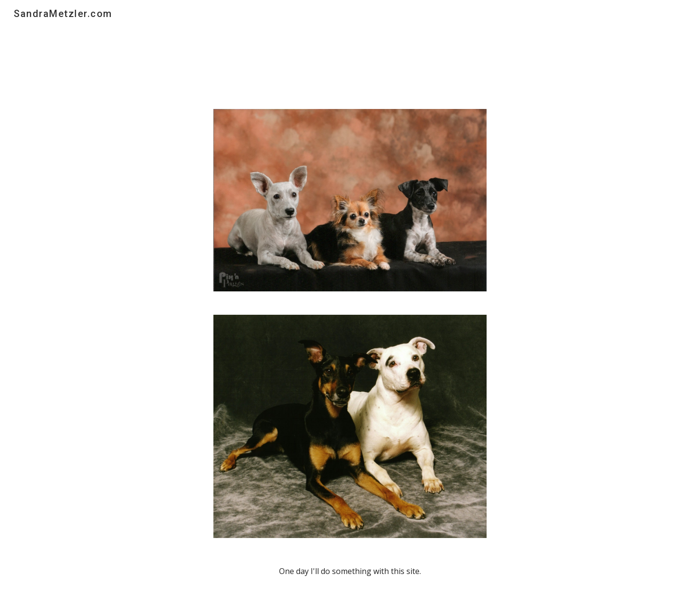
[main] (350, 571)
